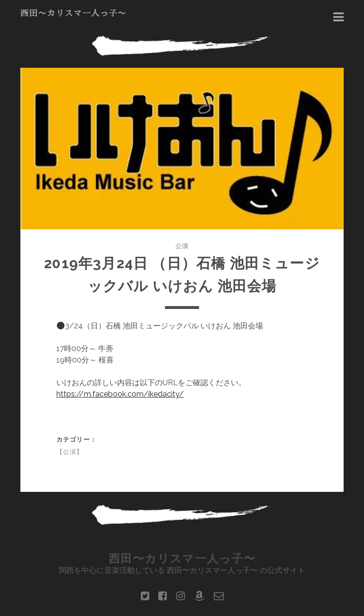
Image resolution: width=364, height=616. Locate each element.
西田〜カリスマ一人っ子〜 (73, 13)
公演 (182, 246)
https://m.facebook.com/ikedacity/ (120, 394)
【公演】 (70, 452)
